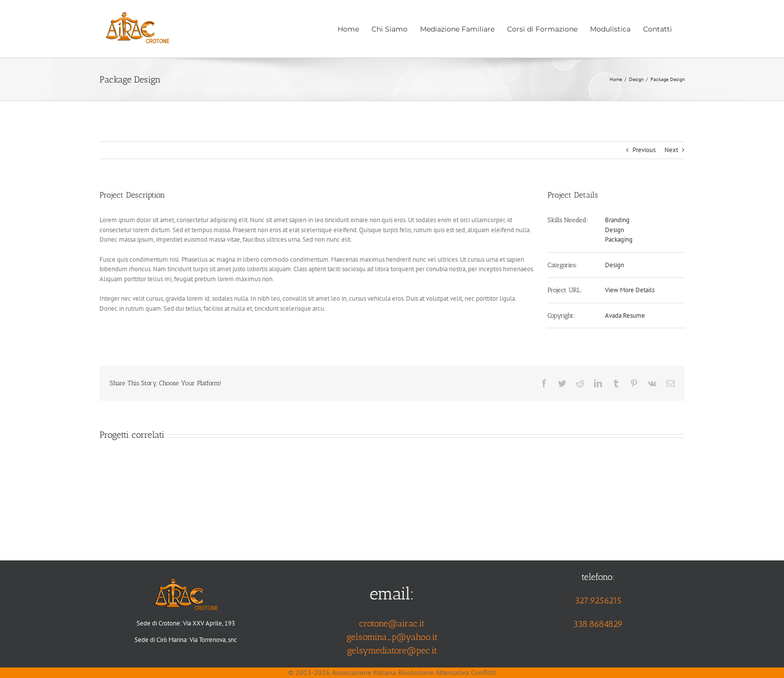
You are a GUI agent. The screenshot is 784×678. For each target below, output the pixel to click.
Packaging (619, 239)
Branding (617, 220)
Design (614, 230)
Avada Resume (625, 315)
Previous (644, 150)
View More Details (630, 290)
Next (671, 150)
